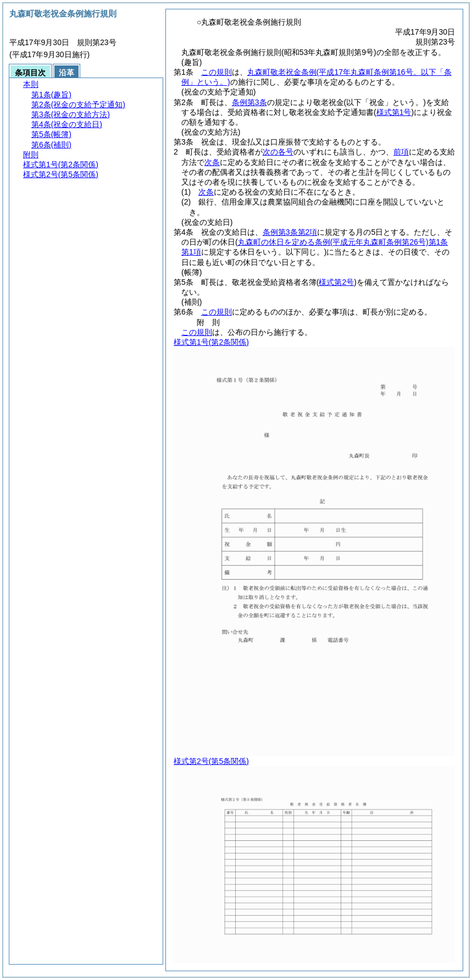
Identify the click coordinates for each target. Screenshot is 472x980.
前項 (401, 152)
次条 (212, 162)
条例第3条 (249, 102)
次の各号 (278, 152)
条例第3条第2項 (290, 232)
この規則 (216, 72)
